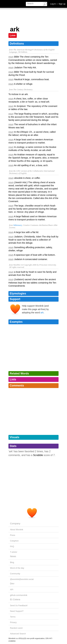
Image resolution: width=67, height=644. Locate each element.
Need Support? (17, 611)
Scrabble (38, 455)
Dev (12, 583)
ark (42, 313)
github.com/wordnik (19, 595)
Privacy (13, 622)
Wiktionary (18, 225)
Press (13, 535)
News (13, 556)
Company (15, 523)
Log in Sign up (58, 4)
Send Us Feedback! (19, 605)
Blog (12, 562)
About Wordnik (17, 530)
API (12, 590)
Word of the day (17, 568)
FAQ (12, 546)
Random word (16, 628)
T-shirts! (14, 552)
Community (15, 574)
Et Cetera (15, 599)
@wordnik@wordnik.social (22, 579)
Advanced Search (18, 634)
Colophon (14, 541)
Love (13, 35)
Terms (13, 617)
